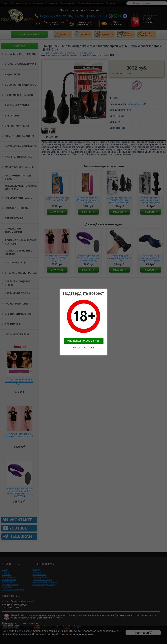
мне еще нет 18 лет (83, 348)
